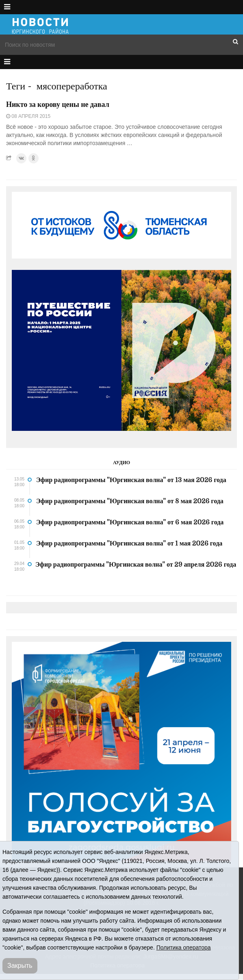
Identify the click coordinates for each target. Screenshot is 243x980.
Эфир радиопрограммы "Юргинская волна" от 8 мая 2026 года (130, 501)
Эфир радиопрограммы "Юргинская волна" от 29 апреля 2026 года (136, 565)
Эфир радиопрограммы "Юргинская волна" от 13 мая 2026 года (131, 480)
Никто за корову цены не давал (58, 104)
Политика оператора (184, 947)
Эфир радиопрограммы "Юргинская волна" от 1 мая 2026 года (129, 543)
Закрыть (20, 966)
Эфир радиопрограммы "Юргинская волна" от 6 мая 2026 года (130, 522)
